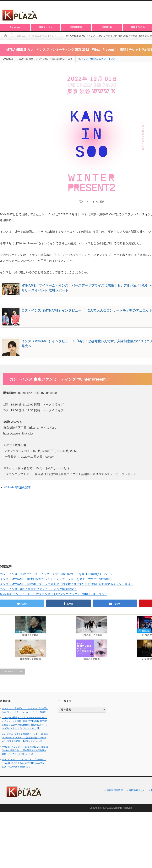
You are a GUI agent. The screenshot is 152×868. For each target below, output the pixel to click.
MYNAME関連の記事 (17, 487)
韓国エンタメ (46, 27)
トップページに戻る (12, 671)
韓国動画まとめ (137, 790)
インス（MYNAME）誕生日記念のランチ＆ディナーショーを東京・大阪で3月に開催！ (56, 579)
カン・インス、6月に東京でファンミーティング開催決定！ (38, 589)
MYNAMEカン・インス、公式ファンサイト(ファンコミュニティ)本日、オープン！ (54, 594)
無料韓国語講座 (115, 790)
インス (85, 59)
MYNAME (95, 59)
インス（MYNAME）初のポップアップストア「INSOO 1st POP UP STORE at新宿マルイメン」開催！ (67, 584)
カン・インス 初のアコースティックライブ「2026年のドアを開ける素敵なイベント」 (57, 574)
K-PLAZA (108, 808)
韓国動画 (107, 27)
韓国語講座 (76, 27)
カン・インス (108, 59)
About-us (15, 27)
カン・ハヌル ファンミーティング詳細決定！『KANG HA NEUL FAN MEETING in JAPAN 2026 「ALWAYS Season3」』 (24, 763)
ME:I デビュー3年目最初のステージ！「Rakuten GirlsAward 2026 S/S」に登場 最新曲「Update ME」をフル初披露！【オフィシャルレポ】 (25, 737)
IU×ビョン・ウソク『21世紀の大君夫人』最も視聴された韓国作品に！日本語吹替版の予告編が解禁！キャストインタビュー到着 (25, 750)
